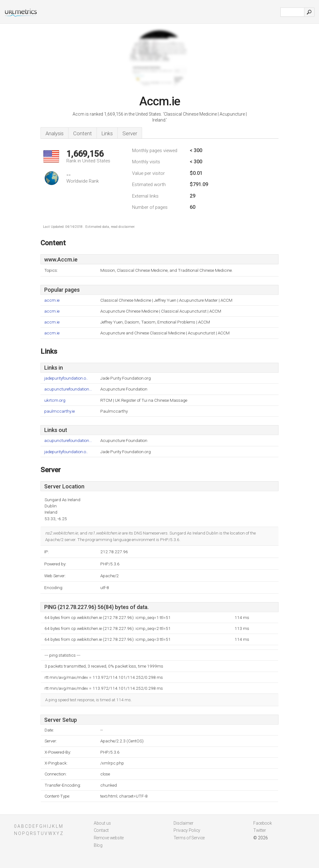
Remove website (109, 838)
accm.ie (52, 300)
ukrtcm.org (55, 400)
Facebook (263, 823)
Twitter (260, 830)
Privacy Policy (187, 830)
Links (107, 133)
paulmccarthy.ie (60, 411)
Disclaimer (183, 823)
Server (130, 133)
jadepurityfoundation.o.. (66, 378)
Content (83, 133)
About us (102, 823)
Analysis (55, 133)
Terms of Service (189, 838)
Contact (101, 830)
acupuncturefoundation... (68, 389)
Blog (98, 845)
